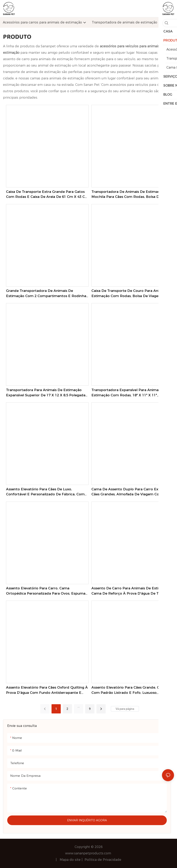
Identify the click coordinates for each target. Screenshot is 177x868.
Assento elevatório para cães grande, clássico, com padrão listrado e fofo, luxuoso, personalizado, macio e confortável (131, 690)
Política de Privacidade (103, 860)
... (78, 706)
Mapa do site (71, 860)
